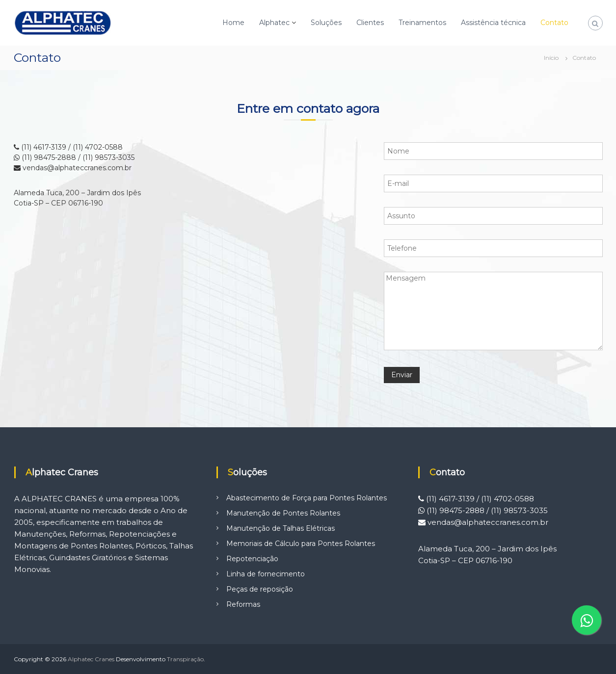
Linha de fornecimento (266, 574)
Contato (554, 23)
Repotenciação (252, 559)
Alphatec (274, 23)
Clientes (370, 23)
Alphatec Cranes (91, 659)
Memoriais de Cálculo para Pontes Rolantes (301, 544)
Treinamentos (422, 23)
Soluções (326, 23)
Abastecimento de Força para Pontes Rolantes (307, 498)
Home (233, 23)
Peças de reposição (260, 589)
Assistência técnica (493, 23)
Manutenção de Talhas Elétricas (281, 528)
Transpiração (185, 659)
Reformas (243, 604)
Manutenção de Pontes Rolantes (283, 513)
